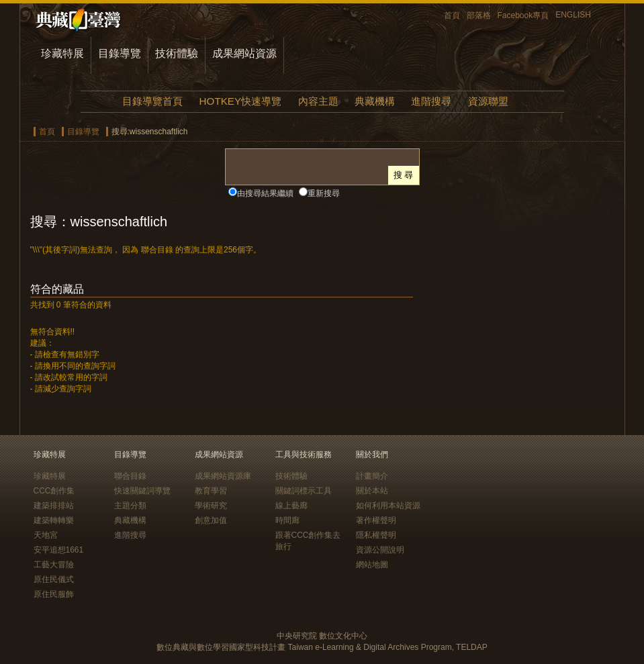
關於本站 (372, 491)
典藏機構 (375, 101)
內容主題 (318, 101)
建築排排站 (54, 506)
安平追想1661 (59, 550)
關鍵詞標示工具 (304, 491)
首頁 (452, 15)
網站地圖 (372, 565)
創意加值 (211, 520)
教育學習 (211, 491)
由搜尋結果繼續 (265, 193)
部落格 (479, 15)
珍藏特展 (62, 53)
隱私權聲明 (376, 535)
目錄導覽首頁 (152, 101)
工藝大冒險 (54, 565)
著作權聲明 (376, 520)
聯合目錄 (130, 476)
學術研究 (211, 506)
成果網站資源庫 (223, 476)
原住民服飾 (54, 594)
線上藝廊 (291, 506)
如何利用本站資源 (388, 506)
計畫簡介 (372, 476)
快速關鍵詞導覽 (142, 491)
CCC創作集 (54, 491)
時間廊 (287, 520)
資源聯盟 (488, 101)
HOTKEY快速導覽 (240, 101)
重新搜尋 (324, 193)
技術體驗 (177, 53)
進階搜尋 (431, 101)
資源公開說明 (380, 550)
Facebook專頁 (523, 15)
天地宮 (46, 535)
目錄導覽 (120, 53)
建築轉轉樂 (54, 520)
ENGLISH (573, 15)
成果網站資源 (244, 53)
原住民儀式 (54, 579)
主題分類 (130, 506)
